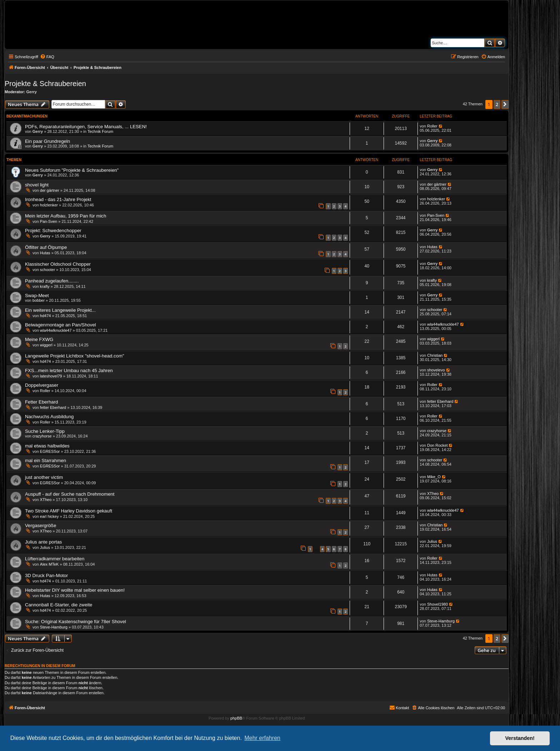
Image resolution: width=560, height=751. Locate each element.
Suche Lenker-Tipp (45, 431)
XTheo (46, 500)
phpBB (236, 718)
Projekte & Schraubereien (45, 84)
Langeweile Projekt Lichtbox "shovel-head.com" (75, 356)
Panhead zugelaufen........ (52, 281)
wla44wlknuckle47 (56, 330)
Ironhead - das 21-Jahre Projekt (58, 199)
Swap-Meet (37, 296)
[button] (505, 104)
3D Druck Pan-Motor (46, 575)
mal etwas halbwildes (47, 446)
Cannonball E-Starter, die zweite (59, 605)
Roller (432, 126)
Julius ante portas (43, 542)
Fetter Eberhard (41, 402)
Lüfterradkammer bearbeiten (55, 559)
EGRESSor (50, 451)
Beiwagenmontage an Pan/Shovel (61, 325)
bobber (39, 300)
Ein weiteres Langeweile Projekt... (60, 310)
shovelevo (436, 370)
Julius (45, 547)
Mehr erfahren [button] (262, 738)
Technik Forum (100, 131)
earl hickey (49, 516)
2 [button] (497, 104)
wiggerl (46, 345)
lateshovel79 (51, 376)
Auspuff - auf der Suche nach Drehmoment (70, 494)
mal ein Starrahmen (46, 460)
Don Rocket (437, 445)
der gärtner (50, 190)
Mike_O (434, 477)
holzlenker (49, 205)
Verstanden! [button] (520, 738)
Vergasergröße (41, 525)
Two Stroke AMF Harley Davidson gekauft (69, 511)
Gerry (32, 92)
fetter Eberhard (53, 407)
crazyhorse (42, 436)
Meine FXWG (39, 339)
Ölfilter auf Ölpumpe (46, 247)
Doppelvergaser (42, 385)
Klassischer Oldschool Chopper (58, 264)
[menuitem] (47, 57)
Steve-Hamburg (54, 627)
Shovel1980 (437, 604)
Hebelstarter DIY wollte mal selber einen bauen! (75, 590)
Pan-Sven (49, 221)
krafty (45, 286)
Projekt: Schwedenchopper (53, 231)
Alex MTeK (49, 564)
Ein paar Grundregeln (47, 141)
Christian (435, 355)
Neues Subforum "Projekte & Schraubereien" (72, 170)
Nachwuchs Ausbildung (49, 417)
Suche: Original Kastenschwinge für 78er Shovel (76, 622)
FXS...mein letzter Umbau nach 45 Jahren (69, 371)
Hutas (45, 253)
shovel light (37, 185)
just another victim (44, 477)
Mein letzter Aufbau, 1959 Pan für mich (66, 216)
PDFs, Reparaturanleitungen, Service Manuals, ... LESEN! (86, 127)
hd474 (46, 316)
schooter (47, 270)
